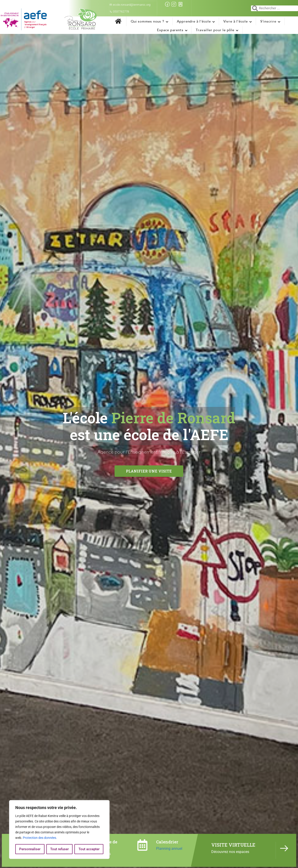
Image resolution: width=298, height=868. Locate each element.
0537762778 (119, 11)
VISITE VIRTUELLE (233, 845)
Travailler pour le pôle (215, 30)
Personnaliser (30, 849)
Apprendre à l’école (194, 21)
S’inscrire (268, 21)
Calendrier (167, 842)
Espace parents (170, 30)
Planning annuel (169, 849)
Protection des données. (40, 838)
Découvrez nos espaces (230, 852)
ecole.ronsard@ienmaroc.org (130, 5)
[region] (59, 830)
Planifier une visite (149, 471)
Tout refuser (59, 849)
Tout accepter (89, 849)
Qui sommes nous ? (148, 21)
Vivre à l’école (236, 21)
